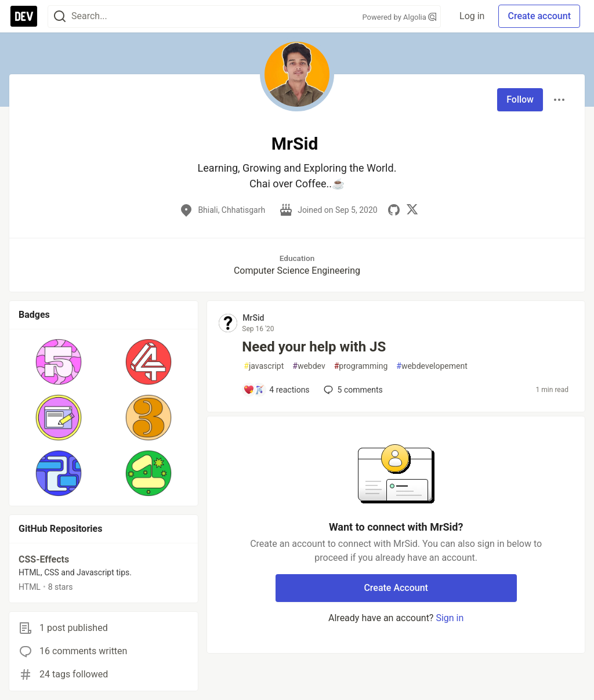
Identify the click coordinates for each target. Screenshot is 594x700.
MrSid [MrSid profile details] (253, 318)
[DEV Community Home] (24, 16)
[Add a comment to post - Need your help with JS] (276, 390)
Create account (539, 16)
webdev (309, 366)
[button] (59, 362)
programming (361, 366)
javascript (264, 366)
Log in (472, 16)
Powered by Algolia (400, 17)
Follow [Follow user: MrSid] (520, 99)
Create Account (396, 588)
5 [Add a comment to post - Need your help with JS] (352, 390)
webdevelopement (432, 366)
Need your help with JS (314, 347)
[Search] (60, 17)
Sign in (450, 618)
